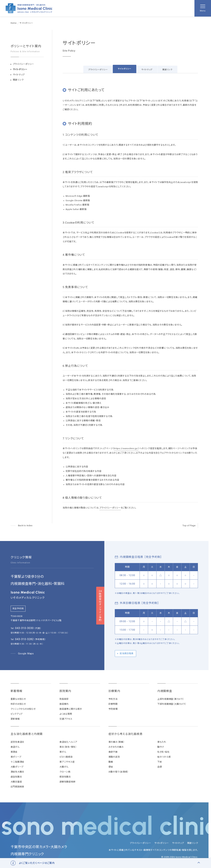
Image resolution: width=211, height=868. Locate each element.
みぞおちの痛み (116, 747)
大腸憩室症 (16, 782)
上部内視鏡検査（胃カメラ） (171, 699)
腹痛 (111, 762)
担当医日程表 (127, 653)
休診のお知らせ (18, 704)
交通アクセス (66, 719)
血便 (160, 767)
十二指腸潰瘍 (17, 762)
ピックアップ (17, 714)
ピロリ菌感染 (66, 757)
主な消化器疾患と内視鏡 (27, 734)
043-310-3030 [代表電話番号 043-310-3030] (24, 628)
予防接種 (113, 709)
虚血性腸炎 (16, 777)
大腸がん (64, 767)
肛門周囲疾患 (17, 787)
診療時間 (113, 704)
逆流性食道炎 (17, 742)
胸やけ (161, 747)
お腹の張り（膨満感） (119, 772)
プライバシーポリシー (98, 70)
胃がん (63, 752)
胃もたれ (162, 742)
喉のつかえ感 (164, 757)
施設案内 (64, 704)
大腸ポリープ (17, 767)
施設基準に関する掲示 (71, 709)
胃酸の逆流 (114, 757)
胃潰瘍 (14, 752)
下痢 (160, 762)
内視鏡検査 (165, 691)
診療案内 (114, 691)
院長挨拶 (64, 699)
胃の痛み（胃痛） (116, 742)
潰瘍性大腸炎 (17, 772)
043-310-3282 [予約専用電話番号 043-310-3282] (24, 639)
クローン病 (65, 772)
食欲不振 (113, 752)
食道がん (15, 747)
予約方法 (113, 699)
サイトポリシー (124, 69)
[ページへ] (22, 525)
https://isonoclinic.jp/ (126, 448)
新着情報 (16, 691)
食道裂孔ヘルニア (68, 742)
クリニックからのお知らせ (23, 709)
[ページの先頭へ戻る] (190, 525)
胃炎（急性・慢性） (68, 747)
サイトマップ (147, 70)
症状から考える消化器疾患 (126, 734)
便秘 (111, 767)
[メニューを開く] (203, 8)
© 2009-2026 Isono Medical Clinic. (180, 857)
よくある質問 (66, 714)
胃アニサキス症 (67, 762)
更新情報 (15, 719)
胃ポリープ (16, 757)
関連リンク (167, 70)
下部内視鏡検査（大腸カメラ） (172, 704)
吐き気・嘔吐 (163, 752)
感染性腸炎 (65, 777)
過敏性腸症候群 (67, 782)
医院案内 (65, 691)
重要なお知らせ (18, 699)
